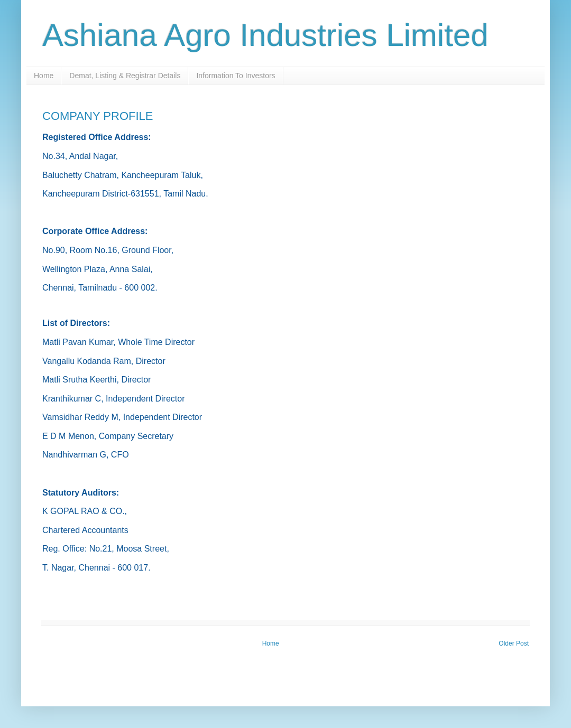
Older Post (514, 643)
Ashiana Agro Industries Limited (265, 35)
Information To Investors (236, 76)
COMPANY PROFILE (98, 116)
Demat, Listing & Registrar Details (125, 76)
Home (44, 76)
